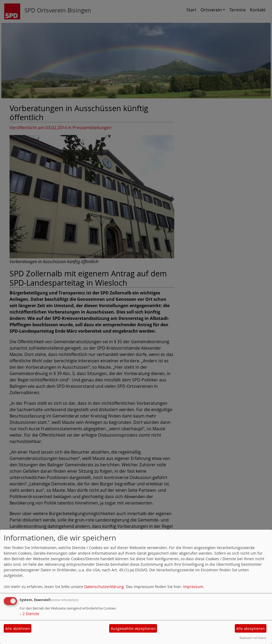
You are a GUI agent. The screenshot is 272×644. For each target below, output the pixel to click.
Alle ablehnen (18, 628)
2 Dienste (29, 614)
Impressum (193, 587)
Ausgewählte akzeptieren (133, 628)
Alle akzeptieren (250, 628)
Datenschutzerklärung (104, 587)
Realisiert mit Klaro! (253, 638)
